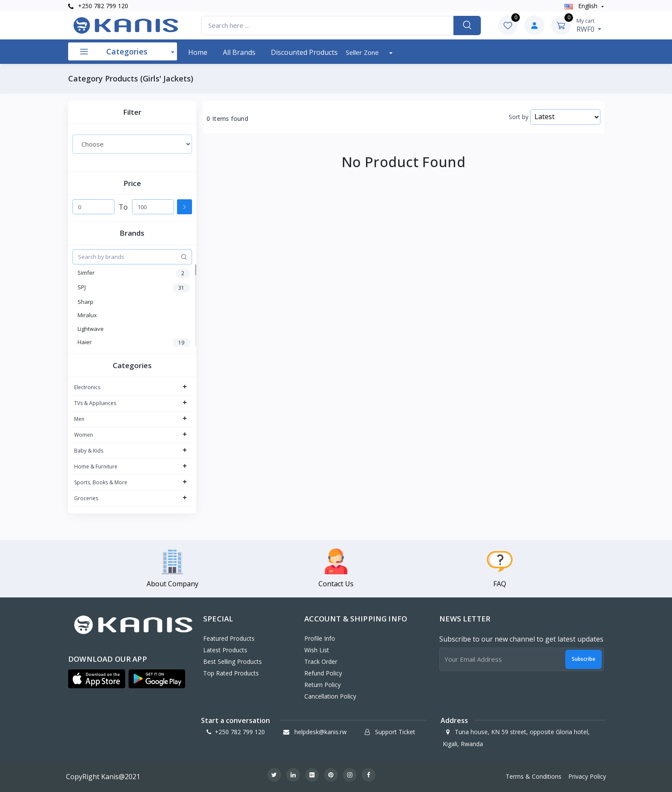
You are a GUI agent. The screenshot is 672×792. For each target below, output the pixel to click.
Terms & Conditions (534, 776)
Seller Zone (363, 52)
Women (84, 435)
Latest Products (225, 650)
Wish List (317, 650)
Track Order (321, 661)
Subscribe (583, 659)
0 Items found (227, 119)
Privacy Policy (587, 776)
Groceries (86, 498)
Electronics (87, 387)
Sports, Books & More (101, 482)
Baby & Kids (89, 451)
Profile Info (320, 638)
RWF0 (589, 25)
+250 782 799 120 (98, 6)
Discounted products (304, 52)
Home (198, 52)
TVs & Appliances (95, 403)
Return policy (322, 685)
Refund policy (323, 673)
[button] (97, 679)
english (582, 6)
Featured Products (229, 638)
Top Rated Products (231, 673)
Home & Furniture (96, 466)
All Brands (239, 52)
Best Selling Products (232, 661)
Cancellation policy (330, 696)
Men (79, 419)
